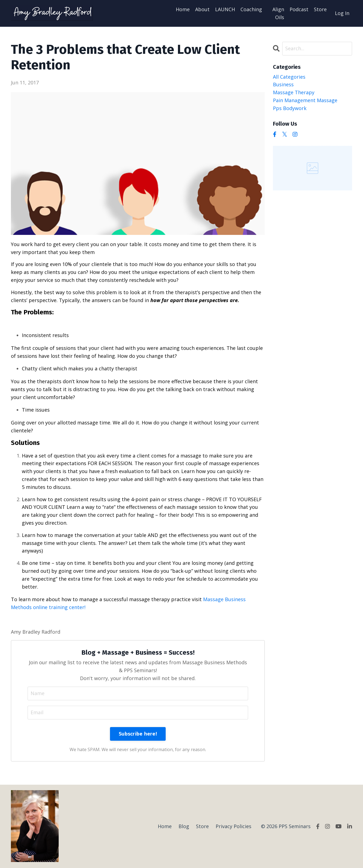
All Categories (289, 77)
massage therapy (294, 92)
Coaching (251, 9)
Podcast (299, 9)
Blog (184, 826)
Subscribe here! (138, 734)
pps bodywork (290, 108)
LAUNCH (225, 9)
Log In (342, 13)
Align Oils (278, 13)
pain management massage (305, 100)
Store (320, 9)
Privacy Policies (233, 826)
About (202, 9)
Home (183, 9)
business (283, 84)
